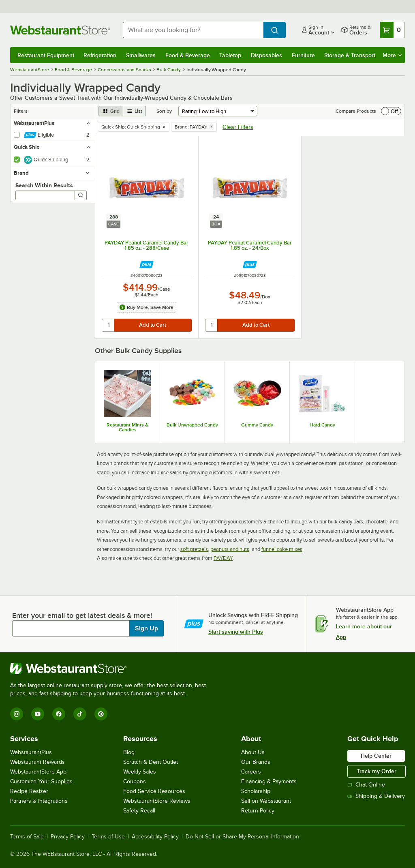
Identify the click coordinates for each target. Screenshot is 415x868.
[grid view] (111, 111)
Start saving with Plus (236, 632)
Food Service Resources (154, 791)
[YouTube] (38, 714)
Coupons (135, 781)
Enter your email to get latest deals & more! (82, 615)
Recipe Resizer (29, 791)
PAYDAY (223, 558)
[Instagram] (17, 714)
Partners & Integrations (39, 801)
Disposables (266, 55)
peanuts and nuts (230, 549)
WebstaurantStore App (38, 772)
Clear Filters (238, 127)
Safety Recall (139, 811)
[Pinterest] (101, 714)
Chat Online (366, 785)
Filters (21, 111)
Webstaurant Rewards (37, 762)
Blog (129, 752)
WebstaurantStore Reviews (157, 801)
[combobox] (193, 30)
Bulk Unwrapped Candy (192, 425)
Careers (251, 772)
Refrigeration (100, 55)
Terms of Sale (27, 837)
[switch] (391, 111)
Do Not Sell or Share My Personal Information (242, 837)
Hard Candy (322, 425)
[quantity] (108, 325)
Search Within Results (44, 185)
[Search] (81, 195)
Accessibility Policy (155, 837)
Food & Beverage (188, 55)
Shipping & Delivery (376, 796)
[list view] (135, 111)
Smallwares (141, 55)
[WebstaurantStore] (111, 669)
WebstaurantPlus (31, 752)
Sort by (164, 111)
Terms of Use (108, 837)
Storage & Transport (350, 55)
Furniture (303, 55)
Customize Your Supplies (41, 781)
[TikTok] (80, 714)
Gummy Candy (257, 425)
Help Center (376, 756)
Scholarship (256, 791)
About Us (253, 752)
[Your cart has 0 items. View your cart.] (392, 30)
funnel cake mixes (282, 549)
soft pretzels (194, 549)
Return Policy (258, 811)
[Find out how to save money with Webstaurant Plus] (147, 265)
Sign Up (147, 628)
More (392, 55)
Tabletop (230, 55)
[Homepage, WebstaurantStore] (60, 30)
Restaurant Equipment (46, 55)
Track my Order (376, 771)
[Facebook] (59, 714)
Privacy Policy (68, 837)
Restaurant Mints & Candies (127, 427)
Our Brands (256, 762)
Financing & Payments (269, 781)
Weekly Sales (140, 772)
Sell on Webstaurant (266, 801)
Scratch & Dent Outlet (151, 762)
